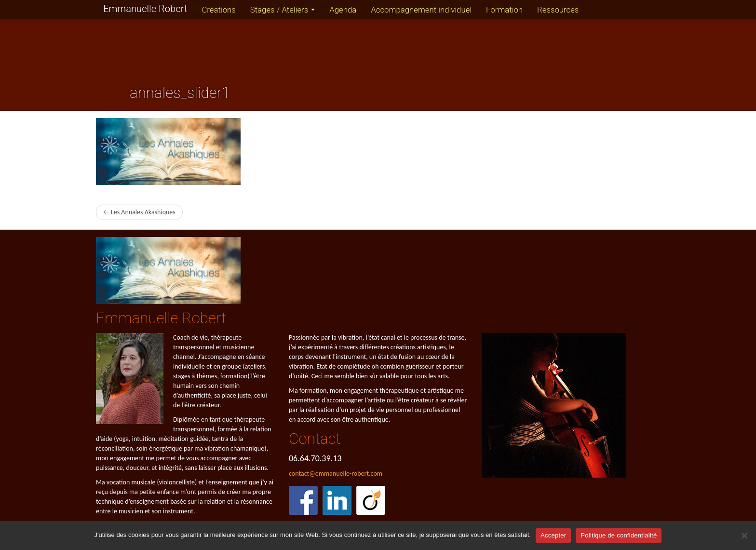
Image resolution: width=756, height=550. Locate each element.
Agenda (343, 10)
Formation (504, 10)
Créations (218, 10)
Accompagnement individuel (421, 10)
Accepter (553, 535)
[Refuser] (744, 536)
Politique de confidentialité (619, 535)
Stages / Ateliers (283, 10)
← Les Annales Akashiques (139, 212)
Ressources (558, 10)
